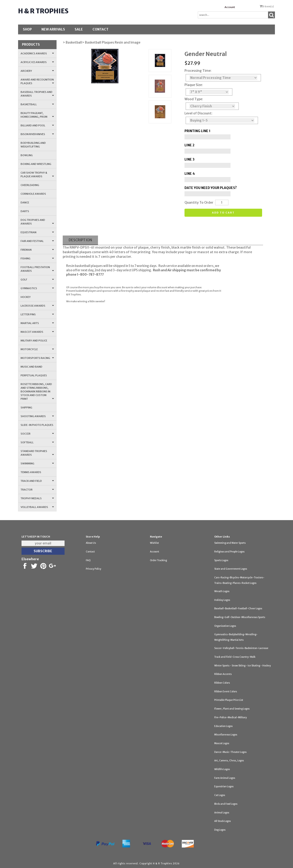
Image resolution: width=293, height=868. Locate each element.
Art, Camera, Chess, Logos (229, 761)
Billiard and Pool (37, 125)
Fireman (37, 250)
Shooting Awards (37, 416)
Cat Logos (220, 795)
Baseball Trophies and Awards (37, 94)
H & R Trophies (43, 11)
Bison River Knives (37, 134)
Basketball (37, 104)
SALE (79, 29)
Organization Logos (225, 626)
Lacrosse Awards (37, 306)
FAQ (88, 560)
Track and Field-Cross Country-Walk (235, 657)
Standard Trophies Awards (37, 453)
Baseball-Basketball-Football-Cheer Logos (238, 609)
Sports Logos (221, 560)
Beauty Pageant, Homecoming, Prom (37, 115)
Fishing (37, 258)
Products (31, 44)
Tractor (37, 490)
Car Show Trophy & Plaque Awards (37, 175)
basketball (71, 252)
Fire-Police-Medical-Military (231, 717)
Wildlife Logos (222, 769)
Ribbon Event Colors (226, 692)
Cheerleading (30, 185)
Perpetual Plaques (34, 375)
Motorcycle (37, 349)
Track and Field (37, 481)
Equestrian (37, 232)
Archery (37, 71)
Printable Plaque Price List (229, 700)
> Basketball (72, 42)
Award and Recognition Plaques (37, 81)
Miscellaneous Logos (226, 735)
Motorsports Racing (37, 358)
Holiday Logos (222, 600)
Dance (25, 202)
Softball (37, 442)
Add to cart (223, 213)
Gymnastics (37, 288)
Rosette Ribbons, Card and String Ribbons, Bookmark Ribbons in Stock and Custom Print (37, 391)
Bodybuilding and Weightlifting (33, 145)
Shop (27, 29)
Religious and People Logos (229, 552)
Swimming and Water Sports (230, 543)
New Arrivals (53, 29)
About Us (91, 543)
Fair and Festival (37, 241)
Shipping (26, 408)
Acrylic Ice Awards (37, 62)
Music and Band (31, 367)
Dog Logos (220, 830)
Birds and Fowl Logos (226, 804)
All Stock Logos (222, 821)
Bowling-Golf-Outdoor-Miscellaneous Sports (240, 617)
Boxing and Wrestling (36, 164)
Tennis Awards (31, 472)
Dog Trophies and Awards (37, 222)
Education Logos (223, 726)
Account (230, 7)
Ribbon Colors (222, 683)
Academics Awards (37, 53)
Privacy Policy (94, 569)
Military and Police (34, 341)
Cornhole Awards (33, 194)
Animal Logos (222, 813)
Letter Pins (37, 314)
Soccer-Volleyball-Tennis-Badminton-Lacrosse (241, 648)
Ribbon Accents (223, 674)
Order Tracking (158, 560)
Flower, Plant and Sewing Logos (232, 709)
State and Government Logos (231, 569)
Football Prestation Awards (37, 269)
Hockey (26, 297)
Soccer (37, 434)
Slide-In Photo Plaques (37, 425)
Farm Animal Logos (225, 778)
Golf (37, 280)
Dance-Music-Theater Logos (230, 752)
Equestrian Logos (224, 786)
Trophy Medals (37, 498)
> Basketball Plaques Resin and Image (111, 42)
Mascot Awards (37, 332)
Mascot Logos (222, 743)
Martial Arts (37, 323)
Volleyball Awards (37, 507)
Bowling (27, 155)
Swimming (37, 463)
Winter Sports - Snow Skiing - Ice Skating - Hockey (243, 666)
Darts (25, 211)
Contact (100, 29)
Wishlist (154, 543)
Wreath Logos (222, 591)
